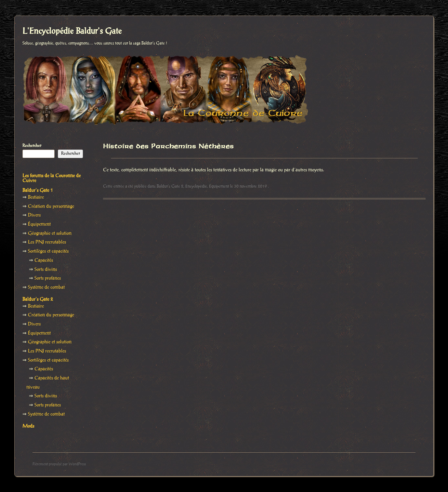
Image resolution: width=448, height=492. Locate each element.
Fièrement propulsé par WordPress (59, 464)
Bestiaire (36, 197)
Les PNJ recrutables (47, 242)
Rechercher (32, 146)
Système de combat (46, 287)
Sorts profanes (48, 278)
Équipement (219, 186)
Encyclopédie (196, 186)
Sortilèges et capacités (48, 251)
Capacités (44, 260)
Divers (34, 215)
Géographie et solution (50, 233)
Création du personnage (51, 206)
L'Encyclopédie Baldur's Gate (72, 32)
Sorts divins (46, 270)
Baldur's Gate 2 (170, 186)
